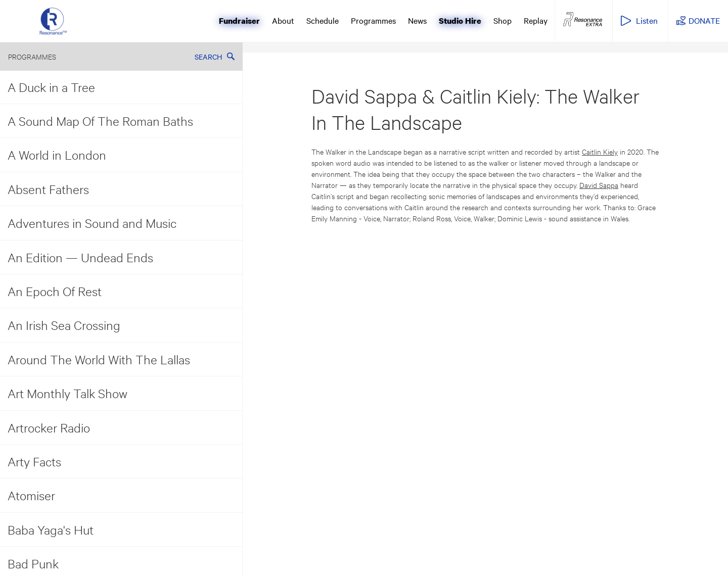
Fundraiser (239, 21)
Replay (536, 20)
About (283, 20)
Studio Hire (460, 21)
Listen (647, 20)
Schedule (323, 20)
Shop (503, 20)
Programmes (373, 20)
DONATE (704, 20)
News (417, 20)
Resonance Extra (583, 20)
